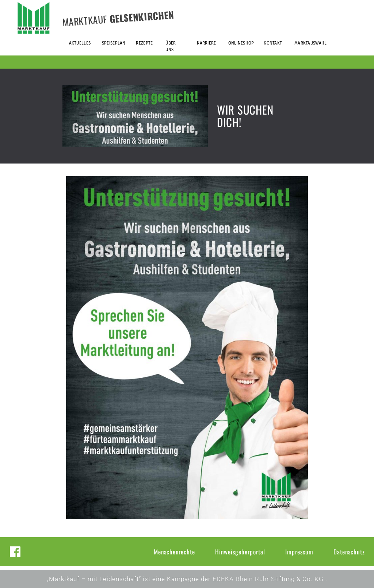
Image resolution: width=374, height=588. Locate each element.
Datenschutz (349, 552)
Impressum (299, 552)
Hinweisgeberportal (240, 552)
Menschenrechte (174, 552)
